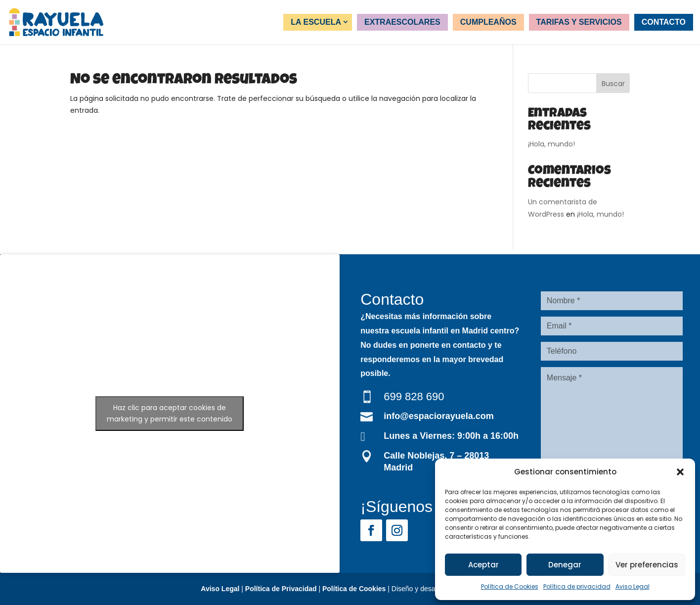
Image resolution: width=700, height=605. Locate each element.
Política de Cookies (510, 586)
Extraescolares (402, 22)
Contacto (664, 22)
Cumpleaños (488, 22)
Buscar (613, 84)
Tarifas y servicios (579, 22)
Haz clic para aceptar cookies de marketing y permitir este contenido (170, 413)
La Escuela (316, 22)
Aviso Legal (633, 586)
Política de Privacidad (281, 589)
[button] (680, 472)
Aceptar (483, 565)
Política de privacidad (577, 586)
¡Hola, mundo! (551, 144)
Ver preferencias (647, 565)
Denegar (565, 565)
